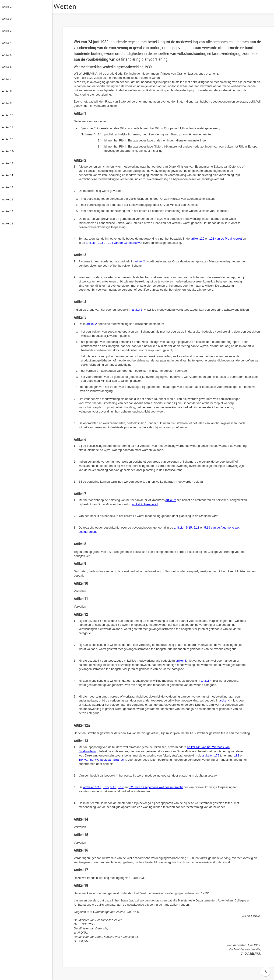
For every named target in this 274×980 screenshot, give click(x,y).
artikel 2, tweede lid (145, 504)
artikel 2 (140, 261)
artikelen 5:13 (92, 787)
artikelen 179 (211, 755)
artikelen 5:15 (183, 528)
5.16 (113, 787)
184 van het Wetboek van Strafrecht (102, 760)
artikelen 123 (94, 243)
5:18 (196, 528)
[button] (57, 7)
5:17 (121, 787)
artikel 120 (197, 239)
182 (237, 755)
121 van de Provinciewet (226, 239)
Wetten (76, 7)
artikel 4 (181, 661)
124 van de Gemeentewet (125, 243)
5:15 (106, 787)
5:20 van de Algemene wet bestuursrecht (156, 787)
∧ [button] (266, 972)
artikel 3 (137, 310)
